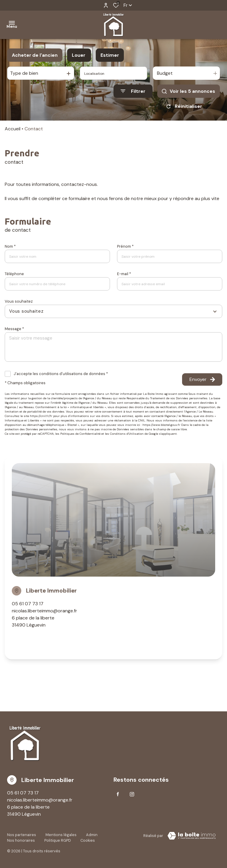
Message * (14, 329)
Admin (92, 835)
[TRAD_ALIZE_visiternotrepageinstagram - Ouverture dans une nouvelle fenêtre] (132, 794)
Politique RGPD (58, 840)
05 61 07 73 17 (28, 604)
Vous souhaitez (19, 301)
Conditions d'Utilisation (127, 434)
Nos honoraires (21, 840)
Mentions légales (61, 835)
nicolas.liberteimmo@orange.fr (44, 611)
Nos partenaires (22, 835)
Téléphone (14, 274)
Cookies (88, 840)
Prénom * (125, 246)
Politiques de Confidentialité (80, 434)
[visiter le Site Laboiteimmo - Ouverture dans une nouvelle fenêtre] (192, 836)
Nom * (10, 246)
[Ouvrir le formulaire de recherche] (133, 91)
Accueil (13, 129)
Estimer (110, 55)
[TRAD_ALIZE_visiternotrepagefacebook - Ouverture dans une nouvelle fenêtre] (118, 794)
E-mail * (124, 274)
